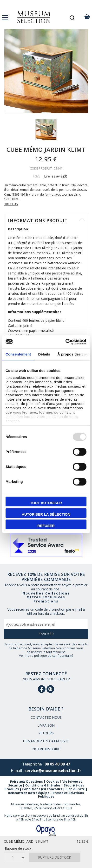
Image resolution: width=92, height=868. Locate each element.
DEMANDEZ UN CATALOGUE (46, 741)
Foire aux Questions (26, 781)
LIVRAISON (46, 725)
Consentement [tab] (18, 354)
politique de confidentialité (54, 656)
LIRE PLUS (11, 204)
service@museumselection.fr (53, 771)
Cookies (53, 781)
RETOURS (46, 733)
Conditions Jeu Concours (42, 789)
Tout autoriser (46, 503)
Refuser (46, 526)
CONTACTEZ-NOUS (46, 717)
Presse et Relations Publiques (61, 795)
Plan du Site (75, 789)
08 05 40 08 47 (57, 764)
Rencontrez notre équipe (29, 793)
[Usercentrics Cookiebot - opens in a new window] (66, 342)
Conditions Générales (43, 785)
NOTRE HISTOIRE (46, 749)
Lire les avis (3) (56, 176)
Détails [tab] (44, 354)
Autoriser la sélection (46, 514)
